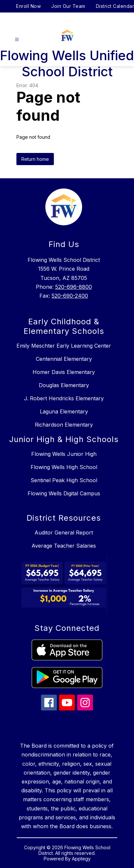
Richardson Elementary (64, 425)
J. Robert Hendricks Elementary (64, 398)
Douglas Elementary (64, 385)
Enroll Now (28, 6)
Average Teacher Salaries (64, 546)
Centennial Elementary (64, 359)
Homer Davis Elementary (64, 372)
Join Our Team (68, 6)
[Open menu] (17, 40)
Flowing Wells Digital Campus (64, 493)
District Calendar (115, 6)
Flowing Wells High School (64, 467)
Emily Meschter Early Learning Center (64, 346)
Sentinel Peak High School (64, 480)
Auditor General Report (64, 533)
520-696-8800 (74, 287)
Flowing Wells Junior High (64, 454)
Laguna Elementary (64, 411)
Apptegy (81, 859)
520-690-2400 (70, 296)
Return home (35, 159)
